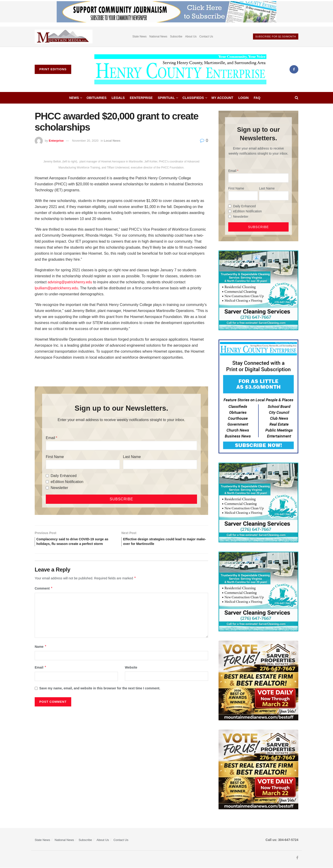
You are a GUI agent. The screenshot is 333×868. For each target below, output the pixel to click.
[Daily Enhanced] (47, 476)
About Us (191, 37)
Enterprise (56, 141)
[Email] (121, 446)
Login (244, 98)
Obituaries (96, 98)
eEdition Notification (67, 482)
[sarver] (258, 680)
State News (139, 37)
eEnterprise (141, 98)
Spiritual (166, 98)
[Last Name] (160, 465)
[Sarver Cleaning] (258, 290)
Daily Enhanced (64, 476)
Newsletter (59, 488)
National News (158, 37)
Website (131, 674)
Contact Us (206, 37)
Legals (118, 98)
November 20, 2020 (85, 141)
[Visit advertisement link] (64, 37)
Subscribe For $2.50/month (276, 37)
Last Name (132, 457)
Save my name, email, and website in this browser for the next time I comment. (100, 695)
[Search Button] (297, 98)
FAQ (257, 98)
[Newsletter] (47, 488)
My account (222, 98)
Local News (112, 141)
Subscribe (176, 37)
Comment (44, 595)
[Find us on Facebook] (294, 69)
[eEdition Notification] (47, 482)
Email (50, 438)
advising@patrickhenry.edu (70, 282)
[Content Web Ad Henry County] (258, 396)
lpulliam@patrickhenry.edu (56, 288)
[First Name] (83, 465)
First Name (55, 457)
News (74, 98)
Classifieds (193, 98)
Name (41, 654)
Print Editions (53, 69)
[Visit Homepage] (180, 69)
